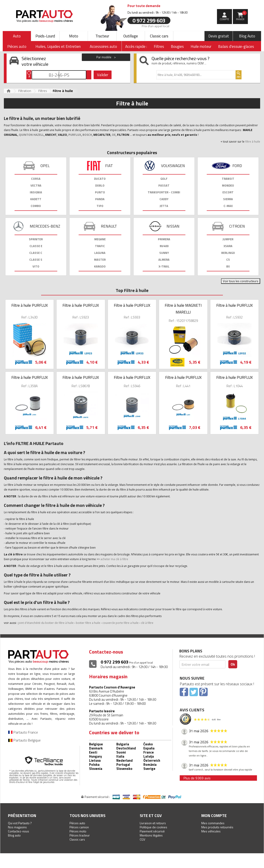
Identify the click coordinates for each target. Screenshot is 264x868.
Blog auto (14, 835)
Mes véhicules (211, 831)
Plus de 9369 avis (197, 778)
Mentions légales (151, 835)
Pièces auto (77, 823)
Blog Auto (247, 36)
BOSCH (87, 135)
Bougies (177, 46)
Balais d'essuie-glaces (236, 46)
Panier (241, 16)
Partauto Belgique (24, 740)
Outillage (131, 36)
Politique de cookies (153, 827)
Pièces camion (79, 827)
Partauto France (23, 732)
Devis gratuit (219, 36)
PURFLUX (75, 135)
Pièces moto (78, 831)
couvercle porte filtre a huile (121, 623)
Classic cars (159, 36)
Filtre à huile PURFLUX (30, 305)
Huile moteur (201, 46)
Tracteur (102, 36)
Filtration (25, 91)
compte (224, 19)
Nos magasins (17, 827)
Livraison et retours (153, 823)
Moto (74, 36)
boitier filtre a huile (88, 623)
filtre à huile (253, 142)
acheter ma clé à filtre (114, 559)
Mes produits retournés (217, 827)
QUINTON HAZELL (31, 135)
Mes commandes (213, 823)
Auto (17, 36)
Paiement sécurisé (152, 831)
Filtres (159, 46)
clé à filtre (147, 623)
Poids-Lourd (45, 36)
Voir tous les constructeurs (241, 281)
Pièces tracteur (80, 835)
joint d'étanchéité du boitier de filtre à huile (46, 623)
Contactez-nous (19, 831)
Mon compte (214, 816)
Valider (103, 75)
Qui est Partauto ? (20, 823)
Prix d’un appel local (156, 26)
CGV (142, 839)
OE (114, 135)
